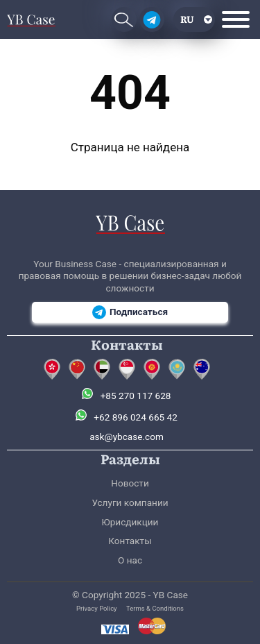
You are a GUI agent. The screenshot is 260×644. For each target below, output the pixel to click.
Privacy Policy (97, 608)
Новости (130, 483)
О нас (130, 560)
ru (187, 19)
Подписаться (130, 312)
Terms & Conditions (155, 608)
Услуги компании (130, 502)
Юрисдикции (130, 522)
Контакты (130, 541)
